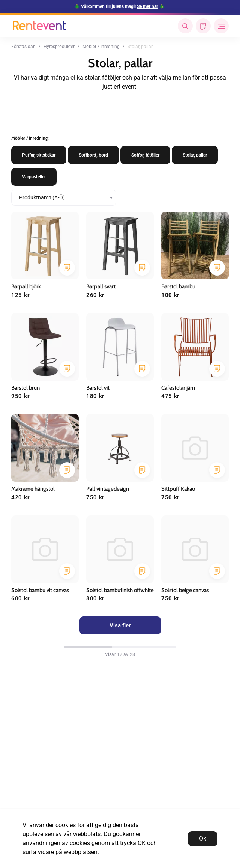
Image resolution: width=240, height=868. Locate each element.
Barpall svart (101, 286)
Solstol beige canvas (185, 590)
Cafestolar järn (178, 388)
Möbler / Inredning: (30, 138)
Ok (203, 839)
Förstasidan (23, 47)
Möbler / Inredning (101, 47)
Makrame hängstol (33, 489)
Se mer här (147, 6)
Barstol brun (25, 388)
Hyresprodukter (59, 47)
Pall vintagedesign (108, 489)
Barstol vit (98, 388)
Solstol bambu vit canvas (40, 590)
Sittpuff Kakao (178, 489)
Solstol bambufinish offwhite (120, 590)
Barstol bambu (178, 286)
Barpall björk (26, 286)
